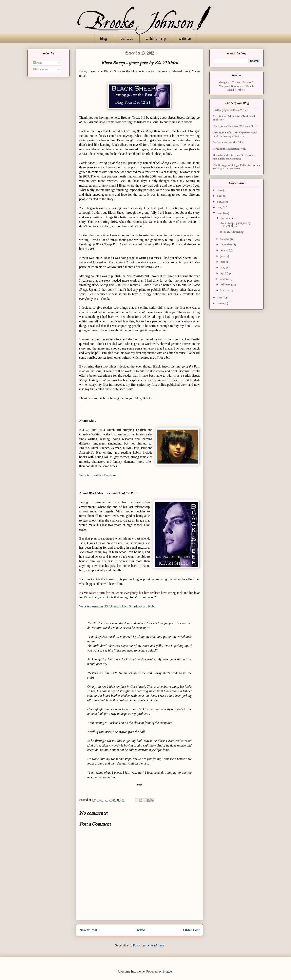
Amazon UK (118, 606)
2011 (220, 298)
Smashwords (137, 606)
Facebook (110, 475)
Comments (41, 70)
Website (84, 475)
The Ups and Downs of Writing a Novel (235, 126)
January (225, 290)
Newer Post (88, 930)
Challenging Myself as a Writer (230, 110)
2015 (220, 196)
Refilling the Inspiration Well (229, 149)
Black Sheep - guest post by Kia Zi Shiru (235, 225)
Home (140, 930)
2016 (220, 190)
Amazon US (100, 606)
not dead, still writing (232, 232)
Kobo (152, 606)
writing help (156, 39)
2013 (220, 207)
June (223, 262)
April (224, 273)
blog (104, 39)
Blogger (168, 971)
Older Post (191, 930)
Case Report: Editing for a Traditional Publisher (234, 118)
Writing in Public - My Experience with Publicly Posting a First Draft (235, 134)
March (224, 279)
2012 (220, 213)
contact (127, 39)
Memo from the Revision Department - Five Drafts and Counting (234, 157)
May (223, 268)
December (226, 218)
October (225, 239)
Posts (38, 63)
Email (231, 90)
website (185, 39)
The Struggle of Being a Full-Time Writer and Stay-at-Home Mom (236, 167)
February (226, 285)
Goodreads (237, 86)
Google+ (224, 82)
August (225, 250)
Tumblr (250, 86)
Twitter (97, 475)
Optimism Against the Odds (228, 143)
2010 (220, 303)
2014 (220, 202)
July (223, 256)
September (226, 245)
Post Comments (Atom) (148, 945)
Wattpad (224, 86)
